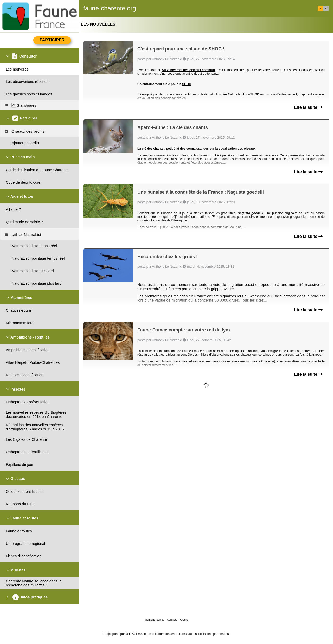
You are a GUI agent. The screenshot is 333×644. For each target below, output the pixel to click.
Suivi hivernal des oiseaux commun (188, 70)
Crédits (184, 620)
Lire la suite (308, 107)
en (326, 8)
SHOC (187, 84)
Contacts (172, 620)
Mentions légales (154, 620)
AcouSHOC (251, 94)
